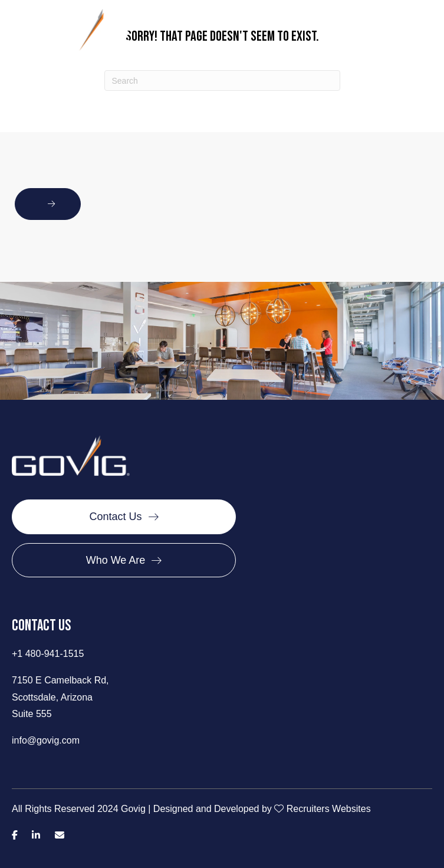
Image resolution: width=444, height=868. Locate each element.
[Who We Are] (124, 560)
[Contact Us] (124, 517)
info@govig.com (46, 740)
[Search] (222, 80)
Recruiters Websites (329, 809)
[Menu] (423, 36)
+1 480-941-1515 (48, 654)
